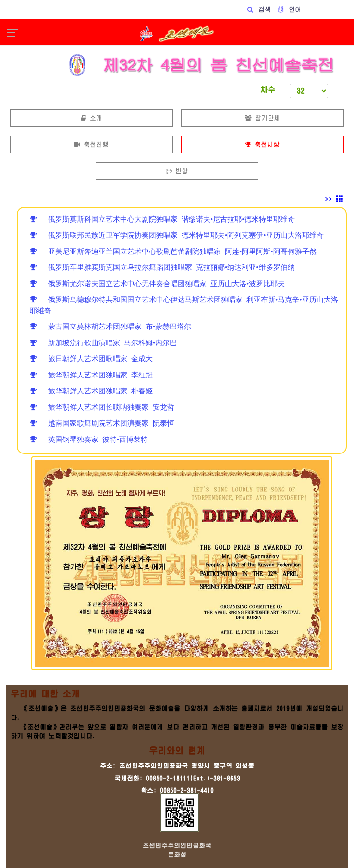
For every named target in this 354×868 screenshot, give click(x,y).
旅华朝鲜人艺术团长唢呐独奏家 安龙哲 (102, 407)
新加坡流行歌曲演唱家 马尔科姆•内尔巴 (103, 343)
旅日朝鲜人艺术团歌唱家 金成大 (91, 359)
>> (334, 199)
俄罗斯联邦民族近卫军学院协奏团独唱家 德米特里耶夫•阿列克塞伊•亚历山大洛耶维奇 (177, 235)
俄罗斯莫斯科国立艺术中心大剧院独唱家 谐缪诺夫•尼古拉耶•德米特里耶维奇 (162, 219)
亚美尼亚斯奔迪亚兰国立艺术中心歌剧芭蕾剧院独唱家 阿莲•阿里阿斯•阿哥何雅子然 (173, 251)
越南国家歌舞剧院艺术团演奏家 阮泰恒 (102, 423)
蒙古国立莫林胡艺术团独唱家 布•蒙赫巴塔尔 (110, 326)
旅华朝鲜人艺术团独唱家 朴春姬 (91, 391)
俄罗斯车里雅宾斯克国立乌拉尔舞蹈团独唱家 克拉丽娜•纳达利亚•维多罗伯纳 (162, 267)
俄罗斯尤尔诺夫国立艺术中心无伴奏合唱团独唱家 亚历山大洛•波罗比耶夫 (157, 283)
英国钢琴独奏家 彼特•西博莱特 (89, 439)
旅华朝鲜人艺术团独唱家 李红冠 (91, 375)
